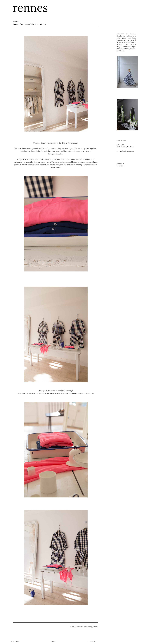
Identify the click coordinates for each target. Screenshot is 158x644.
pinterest (120, 164)
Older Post (91, 641)
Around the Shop (85, 627)
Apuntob (50, 148)
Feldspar (52, 154)
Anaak (58, 151)
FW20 (96, 627)
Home (53, 641)
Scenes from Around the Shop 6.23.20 (30, 24)
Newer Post (15, 641)
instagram (121, 166)
